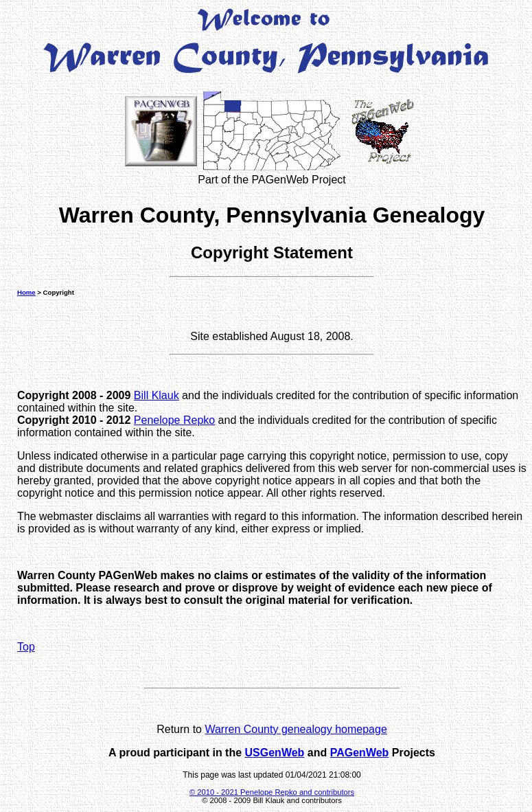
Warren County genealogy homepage (296, 729)
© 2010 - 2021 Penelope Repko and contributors (272, 792)
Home (26, 292)
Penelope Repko (174, 420)
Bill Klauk (157, 395)
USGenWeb (275, 753)
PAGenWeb (360, 753)
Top (26, 647)
